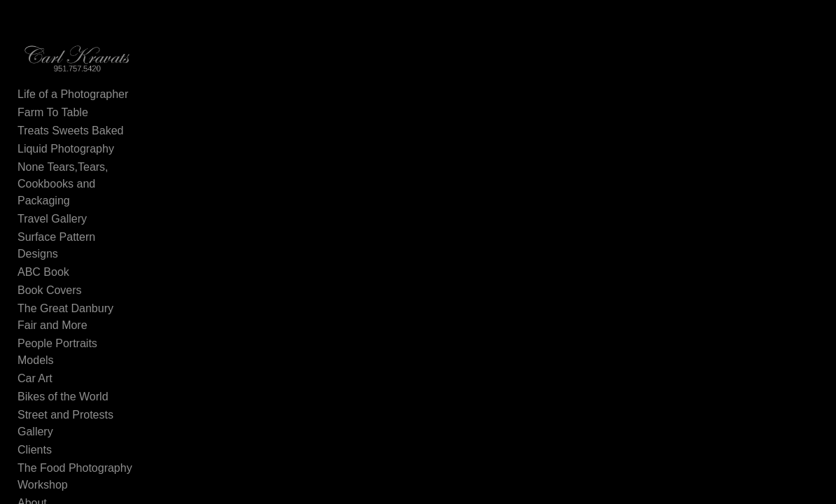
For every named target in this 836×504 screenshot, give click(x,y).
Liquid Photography (66, 155)
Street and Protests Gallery (85, 371)
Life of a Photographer (73, 100)
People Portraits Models (77, 316)
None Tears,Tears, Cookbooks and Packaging (84, 182)
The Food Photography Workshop (75, 415)
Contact (37, 460)
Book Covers (50, 263)
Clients (35, 389)
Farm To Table (53, 119)
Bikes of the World (63, 352)
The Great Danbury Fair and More (88, 289)
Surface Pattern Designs (78, 226)
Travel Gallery (52, 208)
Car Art (35, 334)
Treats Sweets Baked (70, 137)
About (32, 442)
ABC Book (43, 245)
